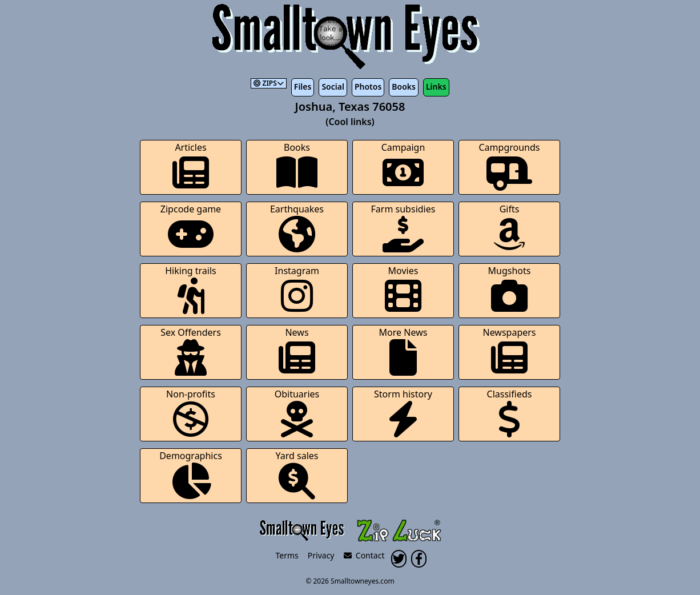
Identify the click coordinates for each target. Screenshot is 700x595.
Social (333, 87)
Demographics (191, 474)
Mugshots (510, 289)
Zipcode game (191, 228)
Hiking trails (191, 289)
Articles (191, 166)
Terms (287, 555)
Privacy (321, 555)
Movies (403, 289)
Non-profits (191, 413)
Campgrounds (510, 166)
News (297, 351)
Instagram (297, 289)
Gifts (509, 228)
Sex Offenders (191, 351)
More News (403, 351)
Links (436, 87)
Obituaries (297, 413)
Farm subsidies (403, 228)
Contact (364, 555)
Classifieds (510, 413)
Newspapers (509, 351)
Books (404, 87)
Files (303, 87)
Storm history (403, 413)
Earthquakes (297, 228)
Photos (368, 87)
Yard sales (297, 474)
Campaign (403, 166)
